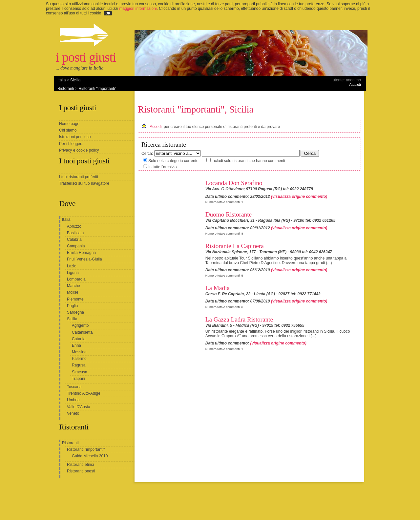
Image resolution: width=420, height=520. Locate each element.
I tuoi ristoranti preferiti (79, 177)
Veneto (73, 413)
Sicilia (75, 80)
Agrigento (80, 325)
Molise (73, 292)
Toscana (74, 387)
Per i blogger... (72, 144)
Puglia (72, 306)
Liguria (73, 273)
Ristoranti (66, 89)
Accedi (355, 85)
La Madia (218, 288)
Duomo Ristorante (229, 214)
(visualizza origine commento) (299, 197)
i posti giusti (86, 57)
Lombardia (76, 279)
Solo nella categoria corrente (173, 161)
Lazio (72, 266)
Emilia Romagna (81, 253)
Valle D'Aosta (79, 407)
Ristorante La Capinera (235, 246)
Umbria (73, 400)
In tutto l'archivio (162, 167)
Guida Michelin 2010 (90, 456)
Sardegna (75, 312)
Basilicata (75, 233)
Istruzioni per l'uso (75, 137)
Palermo (79, 359)
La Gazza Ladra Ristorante (239, 319)
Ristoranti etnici (80, 465)
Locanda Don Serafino (234, 183)
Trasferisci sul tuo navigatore (84, 183)
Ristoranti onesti (81, 471)
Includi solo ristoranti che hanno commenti (248, 161)
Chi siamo (68, 130)
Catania (79, 339)
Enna (76, 345)
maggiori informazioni (138, 9)
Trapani (78, 379)
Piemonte (75, 299)
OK (108, 13)
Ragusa (79, 365)
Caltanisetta (82, 332)
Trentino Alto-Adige (84, 393)
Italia (62, 80)
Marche (73, 286)
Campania (76, 246)
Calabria (74, 239)
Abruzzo (74, 226)
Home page (69, 124)
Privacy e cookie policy (79, 150)
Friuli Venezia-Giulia (84, 259)
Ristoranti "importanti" (97, 89)
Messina (79, 352)
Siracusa (80, 372)
